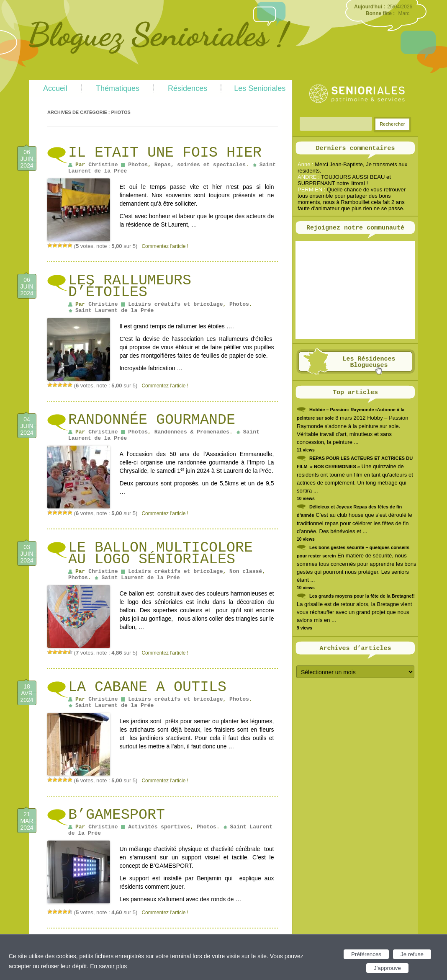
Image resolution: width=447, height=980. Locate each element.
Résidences (188, 88)
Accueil (55, 88)
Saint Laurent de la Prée (114, 311)
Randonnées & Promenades (192, 432)
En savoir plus (108, 966)
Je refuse (412, 954)
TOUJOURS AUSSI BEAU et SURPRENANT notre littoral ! (344, 180)
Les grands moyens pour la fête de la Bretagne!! (362, 596)
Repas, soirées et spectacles (200, 165)
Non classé (246, 571)
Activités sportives (159, 827)
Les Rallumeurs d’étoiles (130, 286)
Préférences (366, 954)
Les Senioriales (260, 88)
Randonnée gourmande (152, 420)
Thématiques (118, 88)
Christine (103, 165)
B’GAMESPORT (117, 815)
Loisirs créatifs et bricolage (175, 304)
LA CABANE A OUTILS (147, 687)
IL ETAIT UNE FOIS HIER (165, 153)
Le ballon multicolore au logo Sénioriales (161, 554)
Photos (138, 165)
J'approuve (387, 968)
